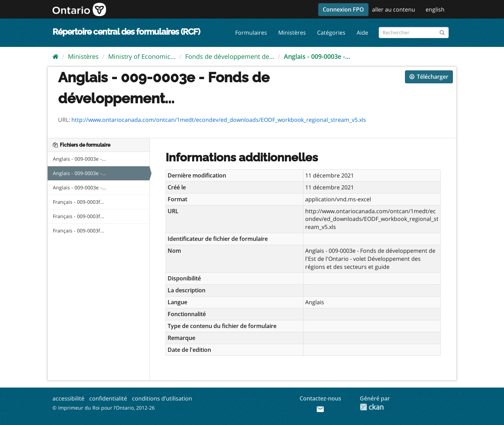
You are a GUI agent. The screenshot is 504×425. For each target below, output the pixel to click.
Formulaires (251, 33)
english (435, 9)
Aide (362, 33)
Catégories (331, 33)
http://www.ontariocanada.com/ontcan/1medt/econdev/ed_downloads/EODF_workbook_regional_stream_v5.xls (219, 120)
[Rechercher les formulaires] (414, 33)
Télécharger (429, 77)
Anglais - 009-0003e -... (317, 56)
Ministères (292, 33)
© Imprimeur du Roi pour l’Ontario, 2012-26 (104, 408)
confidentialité (108, 398)
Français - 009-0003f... (79, 202)
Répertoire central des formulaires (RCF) (126, 32)
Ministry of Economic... (142, 56)
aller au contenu (394, 9)
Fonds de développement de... (230, 56)
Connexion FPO (343, 9)
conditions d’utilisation (162, 398)
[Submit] (442, 31)
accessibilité (68, 398)
